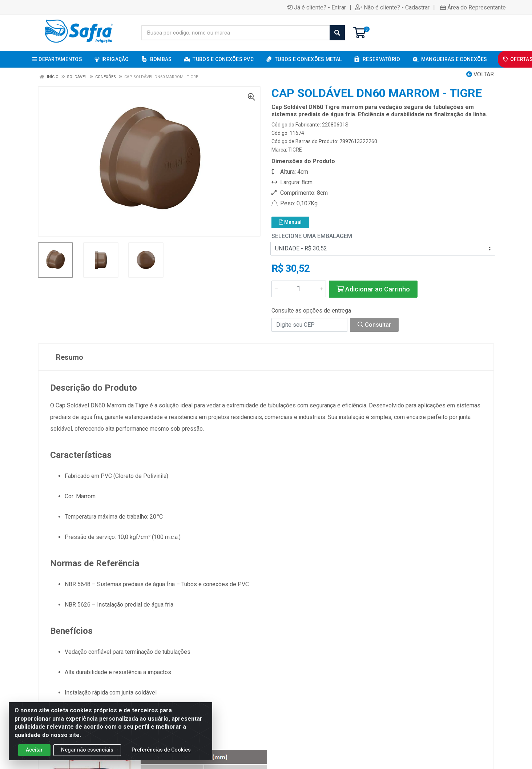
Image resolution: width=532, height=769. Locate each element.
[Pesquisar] (337, 33)
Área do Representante (473, 7)
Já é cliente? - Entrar (316, 7)
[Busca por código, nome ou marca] (235, 33)
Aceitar (34, 750)
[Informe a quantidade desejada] (299, 289)
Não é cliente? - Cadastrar (392, 7)
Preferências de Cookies (161, 750)
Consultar (374, 325)
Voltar (480, 74)
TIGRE (295, 150)
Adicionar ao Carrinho (373, 289)
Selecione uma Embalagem (312, 236)
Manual (290, 222)
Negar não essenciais (87, 750)
